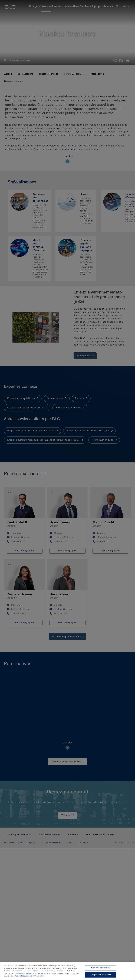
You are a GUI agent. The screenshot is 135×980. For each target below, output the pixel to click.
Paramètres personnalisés (101, 968)
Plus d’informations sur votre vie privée (29, 976)
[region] (67, 971)
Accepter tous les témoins (101, 975)
